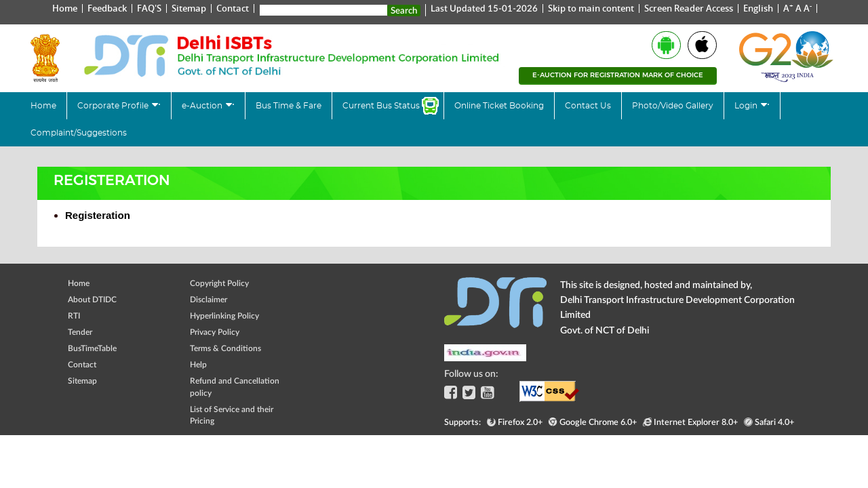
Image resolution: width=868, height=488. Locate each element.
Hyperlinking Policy (224, 316)
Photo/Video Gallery (673, 106)
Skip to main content (591, 8)
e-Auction (203, 106)
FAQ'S (149, 8)
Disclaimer (209, 299)
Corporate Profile (114, 106)
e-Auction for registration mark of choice (618, 75)
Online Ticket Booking (499, 106)
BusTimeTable (92, 348)
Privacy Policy (215, 332)
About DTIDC (92, 299)
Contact (233, 8)
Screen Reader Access (689, 8)
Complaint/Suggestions (79, 133)
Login (747, 106)
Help (198, 364)
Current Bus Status (381, 106)
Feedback (107, 8)
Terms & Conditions (225, 348)
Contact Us (588, 106)
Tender (80, 332)
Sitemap (189, 8)
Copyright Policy (219, 283)
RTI (74, 316)
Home (65, 8)
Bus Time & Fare (289, 106)
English (758, 8)
